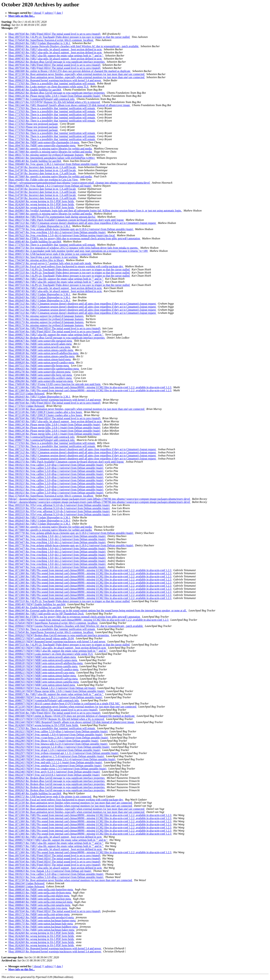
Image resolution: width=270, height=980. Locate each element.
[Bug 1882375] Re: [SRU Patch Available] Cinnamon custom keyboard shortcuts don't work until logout (66, 220)
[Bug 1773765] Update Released (27, 406)
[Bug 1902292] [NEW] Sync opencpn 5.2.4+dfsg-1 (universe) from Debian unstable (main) (59, 747)
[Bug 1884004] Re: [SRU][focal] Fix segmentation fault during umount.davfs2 (52, 217)
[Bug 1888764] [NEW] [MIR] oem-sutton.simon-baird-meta (42, 685)
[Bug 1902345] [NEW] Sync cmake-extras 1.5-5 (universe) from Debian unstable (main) (58, 769)
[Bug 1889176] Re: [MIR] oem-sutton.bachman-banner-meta (42, 920)
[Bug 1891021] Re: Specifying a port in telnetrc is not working (43, 257)
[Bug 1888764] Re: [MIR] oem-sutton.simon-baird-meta (40, 359)
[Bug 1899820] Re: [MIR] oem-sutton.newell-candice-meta (41, 362)
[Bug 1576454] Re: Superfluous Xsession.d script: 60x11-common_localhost (51, 40)
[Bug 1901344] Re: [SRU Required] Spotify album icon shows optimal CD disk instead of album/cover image (69, 105)
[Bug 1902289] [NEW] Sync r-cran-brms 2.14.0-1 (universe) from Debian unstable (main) (58, 738)
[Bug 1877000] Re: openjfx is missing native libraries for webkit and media (50, 149)
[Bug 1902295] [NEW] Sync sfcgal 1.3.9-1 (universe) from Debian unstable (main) (55, 750)
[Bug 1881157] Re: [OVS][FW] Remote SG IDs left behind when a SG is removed (54, 102)
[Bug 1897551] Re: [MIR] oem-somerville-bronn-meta (39, 366)
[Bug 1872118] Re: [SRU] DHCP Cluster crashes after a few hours (45, 412)
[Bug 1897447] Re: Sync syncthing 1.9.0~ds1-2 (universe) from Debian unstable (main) (57, 232)
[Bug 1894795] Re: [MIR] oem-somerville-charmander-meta (42, 145)
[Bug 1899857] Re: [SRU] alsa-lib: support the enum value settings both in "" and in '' (56, 56)
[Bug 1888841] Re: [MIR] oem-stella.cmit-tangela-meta (40, 905)
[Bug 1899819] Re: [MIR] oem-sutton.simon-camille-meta (41, 350)
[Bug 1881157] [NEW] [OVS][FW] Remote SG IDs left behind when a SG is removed (56, 719)
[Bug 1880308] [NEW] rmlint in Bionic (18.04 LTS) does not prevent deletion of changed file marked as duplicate (72, 716)
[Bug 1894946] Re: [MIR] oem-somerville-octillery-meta (40, 378)
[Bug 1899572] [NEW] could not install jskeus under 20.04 (41, 638)
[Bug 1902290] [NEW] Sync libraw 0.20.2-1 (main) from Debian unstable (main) (54, 741)
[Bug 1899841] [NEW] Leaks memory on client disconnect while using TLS (51, 654)
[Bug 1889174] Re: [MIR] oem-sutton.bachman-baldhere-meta (43, 927)
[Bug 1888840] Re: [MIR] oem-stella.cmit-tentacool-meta (41, 902)
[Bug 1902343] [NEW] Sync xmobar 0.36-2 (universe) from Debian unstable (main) (55, 765)
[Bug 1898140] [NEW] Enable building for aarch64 (37, 604)
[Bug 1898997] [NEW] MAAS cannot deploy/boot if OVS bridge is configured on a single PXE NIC (64, 703)
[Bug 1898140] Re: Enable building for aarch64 (35, 90)
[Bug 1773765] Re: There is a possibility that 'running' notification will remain (52, 83)
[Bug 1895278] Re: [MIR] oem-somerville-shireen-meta (40, 372)
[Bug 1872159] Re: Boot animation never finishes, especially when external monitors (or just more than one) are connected (77, 74)
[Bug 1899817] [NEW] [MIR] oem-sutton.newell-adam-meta (42, 657)
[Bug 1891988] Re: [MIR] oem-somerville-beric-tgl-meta (40, 375)
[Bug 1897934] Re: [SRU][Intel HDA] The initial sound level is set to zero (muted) (55, 34)
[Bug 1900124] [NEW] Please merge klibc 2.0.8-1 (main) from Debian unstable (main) (57, 691)
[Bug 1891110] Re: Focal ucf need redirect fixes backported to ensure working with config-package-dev (66, 266)
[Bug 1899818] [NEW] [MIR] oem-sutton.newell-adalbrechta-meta (46, 663)
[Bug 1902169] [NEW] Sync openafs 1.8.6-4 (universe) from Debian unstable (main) (56, 734)
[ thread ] (38, 13)
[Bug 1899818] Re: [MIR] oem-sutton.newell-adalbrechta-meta (44, 353)
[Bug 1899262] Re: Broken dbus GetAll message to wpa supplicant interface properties (57, 62)
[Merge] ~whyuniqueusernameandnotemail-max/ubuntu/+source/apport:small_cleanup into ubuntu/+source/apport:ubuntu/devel (79, 183)
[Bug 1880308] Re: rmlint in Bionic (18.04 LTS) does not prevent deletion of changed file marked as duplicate (70, 71)
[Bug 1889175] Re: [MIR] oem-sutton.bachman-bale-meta (41, 924)
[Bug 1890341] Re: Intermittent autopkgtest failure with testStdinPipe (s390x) (52, 158)
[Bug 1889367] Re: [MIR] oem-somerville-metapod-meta (40, 341)
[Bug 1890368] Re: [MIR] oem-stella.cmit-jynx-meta (38, 908)
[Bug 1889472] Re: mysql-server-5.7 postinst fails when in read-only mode (50, 263)
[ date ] (59, 13)
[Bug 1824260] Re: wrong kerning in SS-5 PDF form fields (41, 201)
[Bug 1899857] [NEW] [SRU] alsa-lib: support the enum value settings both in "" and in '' (58, 651)
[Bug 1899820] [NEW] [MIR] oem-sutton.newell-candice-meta (44, 669)
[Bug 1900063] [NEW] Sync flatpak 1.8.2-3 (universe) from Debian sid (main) (52, 688)
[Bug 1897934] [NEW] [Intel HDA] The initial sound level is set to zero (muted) (53, 710)
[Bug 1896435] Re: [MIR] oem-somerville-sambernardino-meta (44, 369)
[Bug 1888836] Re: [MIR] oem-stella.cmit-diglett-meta (39, 896)
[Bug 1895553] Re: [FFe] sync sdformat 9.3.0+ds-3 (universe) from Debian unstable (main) (59, 505)
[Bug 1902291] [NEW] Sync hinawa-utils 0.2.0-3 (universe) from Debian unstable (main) (58, 744)
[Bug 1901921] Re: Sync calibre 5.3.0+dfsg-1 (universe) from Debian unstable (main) (56, 465)
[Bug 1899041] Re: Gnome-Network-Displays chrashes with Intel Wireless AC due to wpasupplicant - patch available (74, 46)
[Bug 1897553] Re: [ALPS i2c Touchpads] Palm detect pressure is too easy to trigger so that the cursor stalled (69, 37)
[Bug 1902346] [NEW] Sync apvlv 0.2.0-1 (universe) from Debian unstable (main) (54, 772)
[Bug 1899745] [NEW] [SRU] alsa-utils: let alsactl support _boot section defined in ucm (57, 648)
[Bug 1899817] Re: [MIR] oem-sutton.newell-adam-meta (40, 344)
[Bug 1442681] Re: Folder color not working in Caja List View (43, 180)
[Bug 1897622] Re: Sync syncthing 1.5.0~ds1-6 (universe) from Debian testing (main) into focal (62, 235)
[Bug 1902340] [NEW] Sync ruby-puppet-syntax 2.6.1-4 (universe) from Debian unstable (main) (62, 759)
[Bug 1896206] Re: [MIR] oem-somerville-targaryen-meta (41, 381)
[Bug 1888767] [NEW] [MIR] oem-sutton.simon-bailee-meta (42, 676)
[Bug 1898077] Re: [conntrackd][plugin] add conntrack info (42, 99)
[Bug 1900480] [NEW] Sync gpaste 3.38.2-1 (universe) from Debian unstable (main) (56, 697)
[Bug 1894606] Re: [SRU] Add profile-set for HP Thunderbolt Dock (46, 614)
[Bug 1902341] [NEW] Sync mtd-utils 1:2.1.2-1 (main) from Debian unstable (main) (55, 762)
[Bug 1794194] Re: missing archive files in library (36, 260)
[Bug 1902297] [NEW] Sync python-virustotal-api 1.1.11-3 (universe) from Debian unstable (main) (64, 753)
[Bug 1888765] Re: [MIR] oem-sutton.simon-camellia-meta (42, 356)
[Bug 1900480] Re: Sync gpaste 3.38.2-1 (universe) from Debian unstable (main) (53, 164)
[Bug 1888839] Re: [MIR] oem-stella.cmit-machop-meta (40, 899)
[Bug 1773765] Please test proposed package (33, 124)
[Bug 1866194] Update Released (27, 883)
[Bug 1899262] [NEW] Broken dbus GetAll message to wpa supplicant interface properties (59, 635)
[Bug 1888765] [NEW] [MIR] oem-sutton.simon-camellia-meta (44, 682)
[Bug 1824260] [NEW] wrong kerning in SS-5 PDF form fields (44, 725)
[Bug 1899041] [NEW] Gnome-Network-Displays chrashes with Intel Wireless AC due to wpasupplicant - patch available (76, 626)
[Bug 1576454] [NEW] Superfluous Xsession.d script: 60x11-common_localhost (53, 623)
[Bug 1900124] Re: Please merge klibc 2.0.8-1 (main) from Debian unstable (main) (54, 96)
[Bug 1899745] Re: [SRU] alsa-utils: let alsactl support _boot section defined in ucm (55, 49)
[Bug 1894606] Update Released (27, 886)
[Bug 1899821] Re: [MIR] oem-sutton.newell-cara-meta (40, 347)
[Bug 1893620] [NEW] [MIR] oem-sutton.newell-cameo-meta (43, 660)
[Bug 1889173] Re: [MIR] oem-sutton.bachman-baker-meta (42, 930)
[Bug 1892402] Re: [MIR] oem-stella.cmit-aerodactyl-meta (41, 917)
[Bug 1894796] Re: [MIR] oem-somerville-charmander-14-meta (44, 142)
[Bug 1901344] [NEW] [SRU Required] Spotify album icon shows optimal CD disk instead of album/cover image (72, 722)
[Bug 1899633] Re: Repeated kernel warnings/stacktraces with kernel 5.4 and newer (55, 80)
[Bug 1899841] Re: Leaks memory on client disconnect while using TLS (49, 87)
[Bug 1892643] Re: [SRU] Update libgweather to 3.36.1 (40, 43)
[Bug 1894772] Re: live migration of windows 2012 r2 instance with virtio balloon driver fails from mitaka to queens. (74, 248)
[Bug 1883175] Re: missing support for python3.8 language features (46, 155)
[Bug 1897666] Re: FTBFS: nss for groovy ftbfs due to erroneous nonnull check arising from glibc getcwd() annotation (74, 238)
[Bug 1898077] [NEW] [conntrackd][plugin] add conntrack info (44, 700)
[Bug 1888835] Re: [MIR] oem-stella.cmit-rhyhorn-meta (40, 893)
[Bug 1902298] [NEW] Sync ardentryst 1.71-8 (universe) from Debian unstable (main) (56, 756)
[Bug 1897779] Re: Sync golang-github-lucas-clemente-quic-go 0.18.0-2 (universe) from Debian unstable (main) (71, 229)
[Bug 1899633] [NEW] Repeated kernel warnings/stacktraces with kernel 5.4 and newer (57, 641)
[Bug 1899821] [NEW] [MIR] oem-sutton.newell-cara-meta (42, 672)
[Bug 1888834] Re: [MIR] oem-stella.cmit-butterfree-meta (41, 889)
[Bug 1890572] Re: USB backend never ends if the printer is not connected (50, 254)
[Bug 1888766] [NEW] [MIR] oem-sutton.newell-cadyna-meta (43, 679)
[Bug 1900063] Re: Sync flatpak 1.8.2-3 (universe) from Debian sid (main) (50, 186)
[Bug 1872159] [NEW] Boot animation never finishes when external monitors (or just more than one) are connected (73, 707)
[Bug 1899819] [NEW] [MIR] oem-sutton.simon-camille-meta (43, 666)
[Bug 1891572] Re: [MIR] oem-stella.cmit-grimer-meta (39, 914)
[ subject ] (49, 13)
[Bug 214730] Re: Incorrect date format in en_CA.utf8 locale (42, 167)
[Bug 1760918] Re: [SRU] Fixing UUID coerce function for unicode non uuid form (55, 384)
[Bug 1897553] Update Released (27, 393)
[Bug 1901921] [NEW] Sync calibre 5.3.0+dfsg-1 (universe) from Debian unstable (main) (58, 731)
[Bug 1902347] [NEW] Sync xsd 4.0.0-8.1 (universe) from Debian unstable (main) (54, 775)
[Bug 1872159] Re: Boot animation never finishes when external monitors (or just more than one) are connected (70, 803)
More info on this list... (22, 16)
